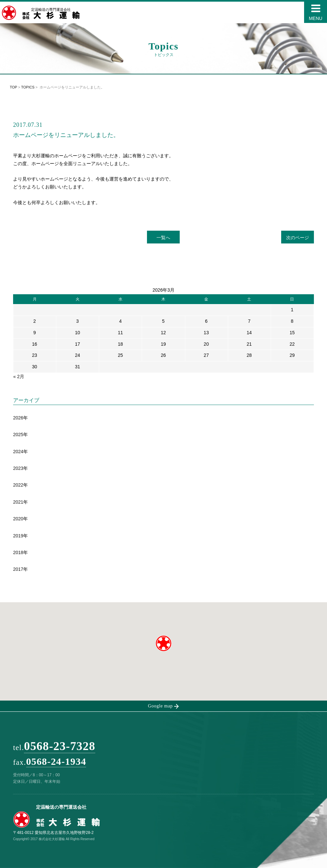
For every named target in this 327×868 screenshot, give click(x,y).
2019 (18, 536)
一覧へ (163, 238)
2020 (18, 519)
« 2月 (18, 376)
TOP (13, 87)
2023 (18, 468)
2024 (18, 452)
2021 (18, 502)
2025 (18, 434)
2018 (18, 552)
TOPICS (28, 87)
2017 (18, 569)
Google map (163, 706)
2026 (18, 418)
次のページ (298, 238)
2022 (18, 485)
